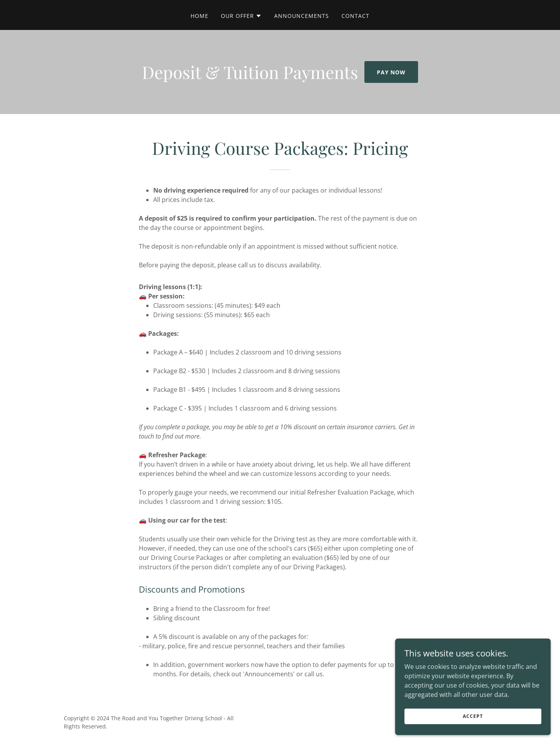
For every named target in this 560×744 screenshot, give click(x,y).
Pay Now (391, 72)
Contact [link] (355, 16)
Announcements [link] (302, 16)
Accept (473, 716)
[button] (241, 16)
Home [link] (199, 16)
